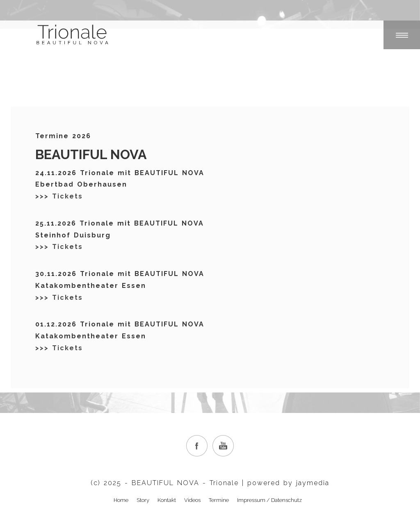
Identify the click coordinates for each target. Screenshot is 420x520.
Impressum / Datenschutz (269, 500)
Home (121, 500)
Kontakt (167, 500)
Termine (219, 500)
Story (143, 500)
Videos (192, 500)
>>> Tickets (59, 196)
